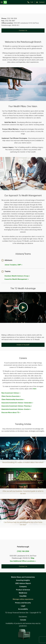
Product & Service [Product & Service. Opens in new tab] (23, 590)
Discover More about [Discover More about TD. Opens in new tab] (11, 413)
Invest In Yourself (23, 345)
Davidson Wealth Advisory (17, 276)
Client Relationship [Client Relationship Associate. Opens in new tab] (13, 400)
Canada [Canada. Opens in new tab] (23, 620)
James (13, 265)
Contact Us (23, 566)
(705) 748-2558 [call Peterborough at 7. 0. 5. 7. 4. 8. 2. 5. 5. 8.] (23, 551)
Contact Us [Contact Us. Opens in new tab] (23, 31)
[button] (7, 260)
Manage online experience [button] (23, 599)
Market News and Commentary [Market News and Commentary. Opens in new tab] (23, 577)
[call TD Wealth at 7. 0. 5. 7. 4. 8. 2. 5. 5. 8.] (31, 2)
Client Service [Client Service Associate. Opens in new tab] (11, 396)
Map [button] (33, 558)
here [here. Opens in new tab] (35, 389)
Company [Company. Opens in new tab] (23, 587)
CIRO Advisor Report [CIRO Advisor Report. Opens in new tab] (23, 583)
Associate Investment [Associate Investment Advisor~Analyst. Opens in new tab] (16, 409)
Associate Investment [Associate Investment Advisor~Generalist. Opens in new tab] (17, 403)
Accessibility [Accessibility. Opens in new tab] (23, 609)
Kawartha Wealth (17, 279)
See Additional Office (23, 561)
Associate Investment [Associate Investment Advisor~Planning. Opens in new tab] (17, 406)
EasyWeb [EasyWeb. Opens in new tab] (23, 596)
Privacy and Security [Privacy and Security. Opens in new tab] (23, 603)
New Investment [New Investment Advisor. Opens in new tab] (11, 393)
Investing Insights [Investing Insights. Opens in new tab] (23, 580)
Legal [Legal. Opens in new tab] (23, 606)
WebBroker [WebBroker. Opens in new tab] (23, 593)
